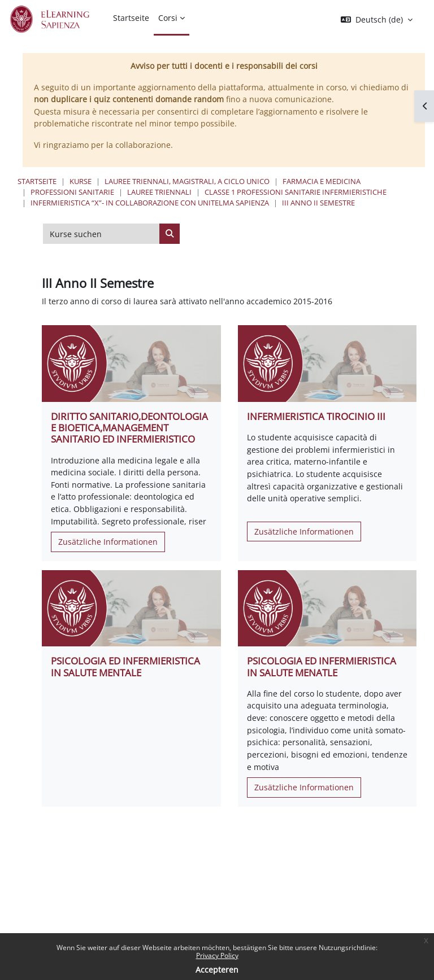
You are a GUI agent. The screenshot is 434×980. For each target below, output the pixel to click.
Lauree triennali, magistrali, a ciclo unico (187, 181)
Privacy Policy (217, 955)
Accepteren (217, 970)
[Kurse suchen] (101, 234)
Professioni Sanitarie (72, 192)
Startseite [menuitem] (131, 18)
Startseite (37, 181)
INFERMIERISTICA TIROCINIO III (316, 416)
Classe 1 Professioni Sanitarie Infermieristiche (296, 192)
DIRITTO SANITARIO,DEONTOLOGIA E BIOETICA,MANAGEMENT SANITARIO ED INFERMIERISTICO (129, 428)
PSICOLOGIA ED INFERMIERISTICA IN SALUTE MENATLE (322, 666)
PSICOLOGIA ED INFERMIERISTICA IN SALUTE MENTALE (125, 666)
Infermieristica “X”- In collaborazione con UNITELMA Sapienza (150, 203)
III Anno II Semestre (318, 203)
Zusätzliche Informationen (108, 542)
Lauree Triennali (159, 192)
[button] (377, 20)
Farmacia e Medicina (322, 181)
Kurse (81, 181)
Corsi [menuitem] (168, 18)
